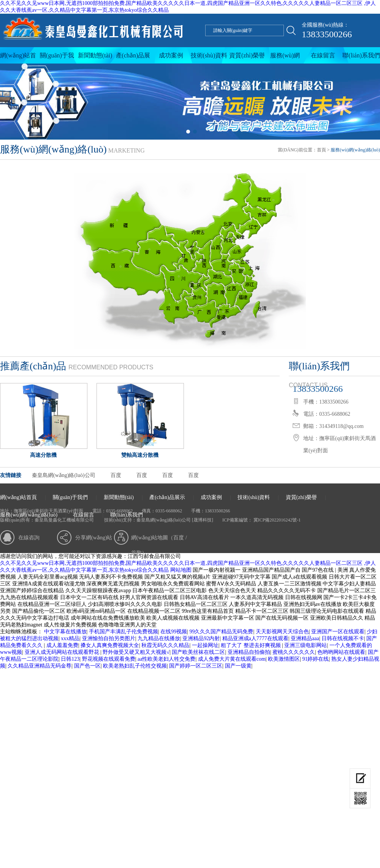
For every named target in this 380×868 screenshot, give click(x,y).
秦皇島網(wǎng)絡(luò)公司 (64, 475)
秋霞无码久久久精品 (165, 645)
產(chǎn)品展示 (133, 58)
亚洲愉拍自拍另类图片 (109, 638)
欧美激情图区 (284, 659)
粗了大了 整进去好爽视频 (251, 645)
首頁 (321, 150)
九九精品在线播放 (159, 638)
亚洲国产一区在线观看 (338, 632)
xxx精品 (70, 638)
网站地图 (181, 570)
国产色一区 (87, 666)
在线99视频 (174, 632)
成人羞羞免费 (62, 645)
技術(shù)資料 (209, 55)
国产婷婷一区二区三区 (196, 666)
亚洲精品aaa (305, 638)
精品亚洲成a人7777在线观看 (255, 638)
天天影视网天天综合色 (282, 632)
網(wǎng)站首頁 (18, 58)
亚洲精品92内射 (201, 638)
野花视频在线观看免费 (109, 659)
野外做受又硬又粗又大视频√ (136, 652)
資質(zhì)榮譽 (247, 55)
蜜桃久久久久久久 (294, 652)
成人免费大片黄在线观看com (232, 659)
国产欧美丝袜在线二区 (198, 652)
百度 (116, 475)
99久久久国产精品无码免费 (221, 632)
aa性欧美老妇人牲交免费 (166, 659)
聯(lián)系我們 (361, 55)
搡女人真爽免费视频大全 (110, 645)
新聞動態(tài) (95, 55)
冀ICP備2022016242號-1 (277, 520)
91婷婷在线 (315, 659)
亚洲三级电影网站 (306, 645)
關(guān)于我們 (57, 58)
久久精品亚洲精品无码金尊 (40, 666)
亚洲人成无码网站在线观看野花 (63, 652)
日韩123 (70, 659)
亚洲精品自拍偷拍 (249, 652)
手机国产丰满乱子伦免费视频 (123, 632)
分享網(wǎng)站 (94, 538)
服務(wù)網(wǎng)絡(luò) (285, 58)
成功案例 (171, 55)
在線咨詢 (29, 538)
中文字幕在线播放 (65, 632)
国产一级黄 (238, 666)
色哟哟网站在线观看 (341, 652)
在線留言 (323, 55)
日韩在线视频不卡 (343, 638)
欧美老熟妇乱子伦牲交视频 (135, 666)
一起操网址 (205, 645)
